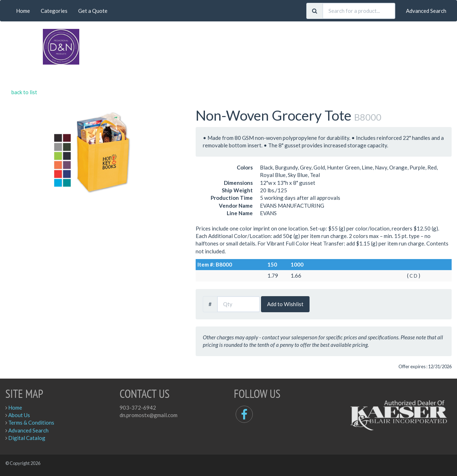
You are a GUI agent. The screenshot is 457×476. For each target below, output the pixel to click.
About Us (19, 415)
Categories (54, 11)
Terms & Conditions (31, 422)
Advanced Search (426, 11)
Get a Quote (93, 11)
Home (23, 11)
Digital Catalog (27, 438)
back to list (24, 92)
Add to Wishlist (285, 304)
